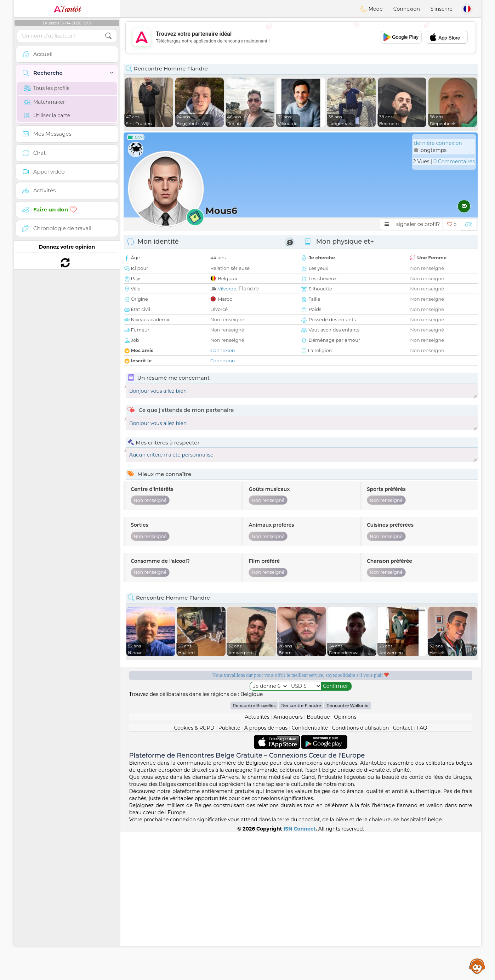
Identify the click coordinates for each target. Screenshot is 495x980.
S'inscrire (442, 9)
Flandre (249, 288)
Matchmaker (44, 102)
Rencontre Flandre (301, 853)
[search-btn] (108, 36)
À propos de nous (266, 876)
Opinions (345, 865)
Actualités (257, 865)
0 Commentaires (454, 162)
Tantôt (67, 9)
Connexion (407, 9)
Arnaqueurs (288, 865)
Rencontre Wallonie (348, 853)
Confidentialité (310, 876)
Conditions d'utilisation (361, 876)
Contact (403, 876)
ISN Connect (300, 976)
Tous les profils (47, 88)
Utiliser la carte (47, 115)
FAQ (422, 876)
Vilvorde (227, 289)
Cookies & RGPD (194, 876)
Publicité (229, 876)
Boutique (318, 865)
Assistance (477, 966)
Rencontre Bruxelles (254, 853)
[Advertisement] (301, 37)
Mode (371, 9)
